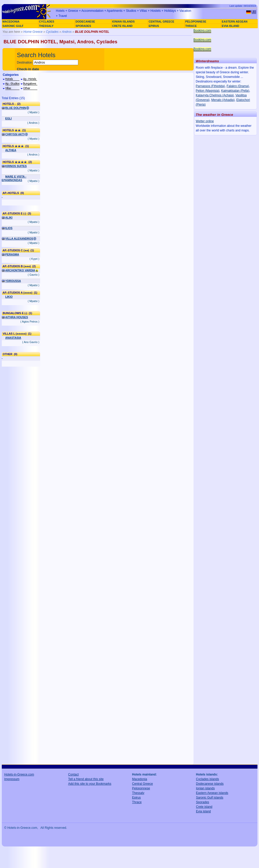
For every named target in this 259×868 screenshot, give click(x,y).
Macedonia (140, 779)
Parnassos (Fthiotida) (210, 86)
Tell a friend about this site (86, 779)
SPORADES (83, 26)
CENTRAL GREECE (162, 22)
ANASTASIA (13, 338)
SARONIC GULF (13, 26)
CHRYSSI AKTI (15, 134)
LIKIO (9, 297)
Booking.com (202, 30)
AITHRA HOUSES (17, 317)
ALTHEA (11, 150)
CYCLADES (47, 22)
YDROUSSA (13, 281)
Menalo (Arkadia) (223, 100)
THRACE (191, 26)
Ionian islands (205, 788)
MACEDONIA (11, 22)
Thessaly (138, 793)
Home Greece (33, 32)
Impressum (12, 779)
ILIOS (9, 228)
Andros (67, 32)
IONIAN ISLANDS (123, 22)
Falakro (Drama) (238, 86)
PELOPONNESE (196, 22)
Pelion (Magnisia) (208, 91)
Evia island (204, 811)
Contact (74, 774)
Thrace (137, 802)
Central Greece (143, 784)
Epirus (137, 798)
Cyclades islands (208, 779)
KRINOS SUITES (16, 166)
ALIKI (9, 218)
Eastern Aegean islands (212, 793)
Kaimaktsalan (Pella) (235, 91)
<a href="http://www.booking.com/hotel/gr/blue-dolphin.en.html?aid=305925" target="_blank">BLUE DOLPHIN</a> (117, 419)
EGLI (9, 118)
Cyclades (52, 32)
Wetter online (205, 121)
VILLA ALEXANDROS (19, 239)
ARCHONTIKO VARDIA (20, 270)
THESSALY (46, 26)
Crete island (204, 807)
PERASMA (12, 254)
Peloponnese (141, 788)
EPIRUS (154, 26)
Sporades (203, 802)
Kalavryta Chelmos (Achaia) (215, 95)
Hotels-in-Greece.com (19, 774)
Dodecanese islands (210, 784)
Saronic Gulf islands (210, 798)
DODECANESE (85, 22)
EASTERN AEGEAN (235, 22)
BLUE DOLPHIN (16, 108)
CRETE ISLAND (122, 26)
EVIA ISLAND (231, 26)
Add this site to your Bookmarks (90, 784)
